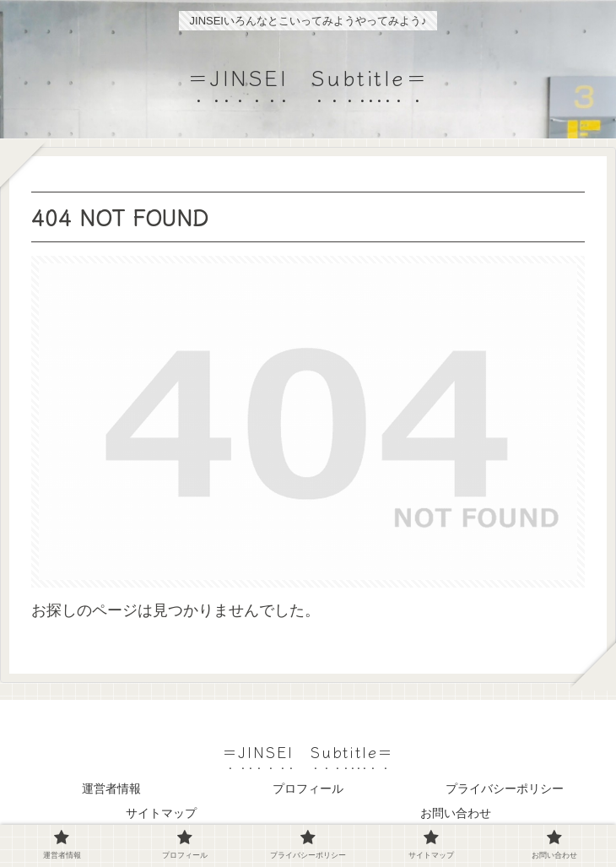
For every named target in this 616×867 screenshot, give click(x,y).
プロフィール (308, 788)
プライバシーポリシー (505, 788)
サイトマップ (161, 813)
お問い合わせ (456, 813)
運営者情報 (111, 788)
